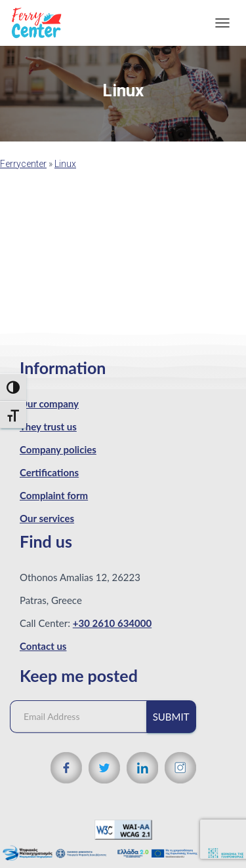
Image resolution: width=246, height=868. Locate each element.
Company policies (58, 449)
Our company (49, 404)
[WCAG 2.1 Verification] (123, 829)
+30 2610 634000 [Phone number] (112, 623)
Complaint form (54, 495)
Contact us (43, 646)
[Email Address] (85, 717)
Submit (171, 717)
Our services (47, 518)
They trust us (48, 426)
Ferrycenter (23, 164)
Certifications (49, 472)
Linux (65, 164)
